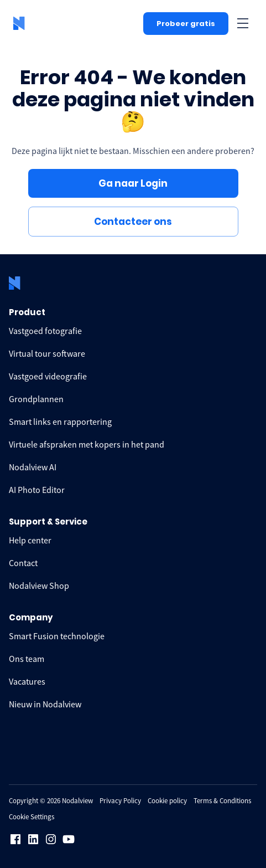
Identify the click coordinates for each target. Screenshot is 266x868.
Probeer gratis (186, 24)
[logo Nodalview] (20, 23)
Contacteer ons (133, 222)
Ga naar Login (133, 183)
